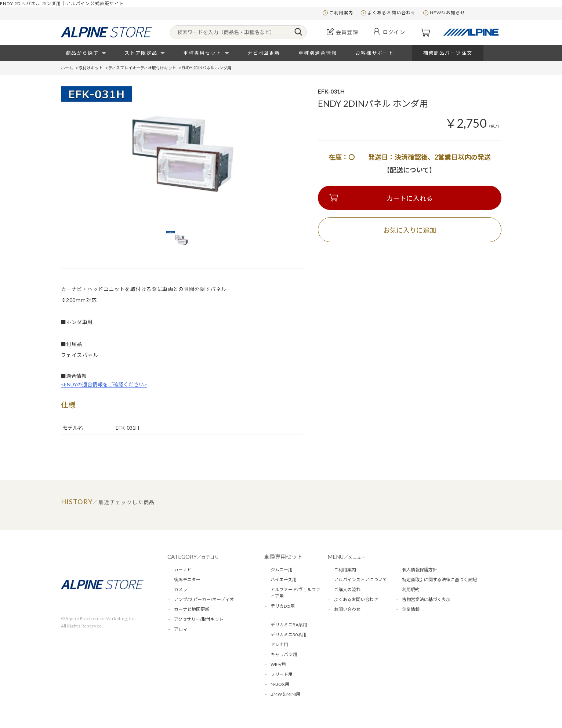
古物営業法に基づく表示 (426, 599)
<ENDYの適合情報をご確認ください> (104, 384)
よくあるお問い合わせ (392, 13)
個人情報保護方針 (420, 570)
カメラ (181, 589)
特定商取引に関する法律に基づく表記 (439, 580)
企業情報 (411, 609)
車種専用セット (202, 53)
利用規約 (411, 589)
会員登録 (347, 32)
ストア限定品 (141, 53)
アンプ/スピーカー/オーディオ (204, 599)
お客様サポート (375, 53)
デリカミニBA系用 (289, 625)
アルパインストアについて (360, 580)
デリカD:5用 (283, 606)
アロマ (181, 629)
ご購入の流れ (347, 589)
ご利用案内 (341, 13)
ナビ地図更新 (264, 53)
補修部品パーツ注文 (448, 53)
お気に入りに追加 (410, 230)
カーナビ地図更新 (192, 609)
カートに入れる (410, 198)
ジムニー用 (282, 570)
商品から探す (83, 53)
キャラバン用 (284, 654)
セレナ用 (279, 645)
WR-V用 (278, 664)
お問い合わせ (347, 609)
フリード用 (282, 674)
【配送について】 (409, 170)
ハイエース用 (284, 580)
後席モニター (187, 580)
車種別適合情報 (318, 53)
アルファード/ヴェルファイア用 (295, 593)
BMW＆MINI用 (285, 694)
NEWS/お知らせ (448, 13)
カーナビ (183, 570)
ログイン (394, 32)
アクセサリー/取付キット (199, 619)
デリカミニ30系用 (289, 635)
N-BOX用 (280, 684)
